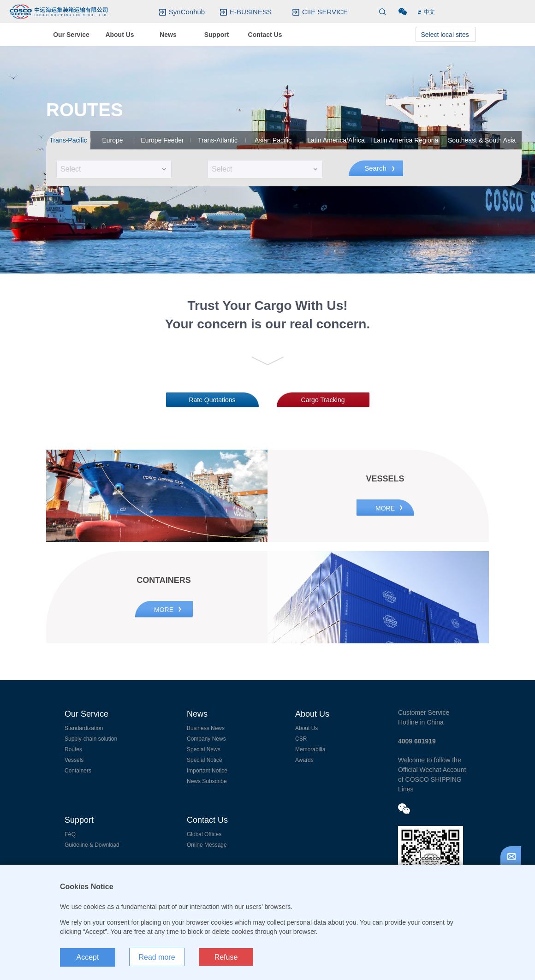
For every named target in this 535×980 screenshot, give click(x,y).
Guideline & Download (92, 845)
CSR (301, 739)
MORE (385, 508)
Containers (78, 771)
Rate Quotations (212, 400)
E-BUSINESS (251, 12)
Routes (73, 749)
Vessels (74, 760)
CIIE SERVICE (325, 12)
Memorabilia (310, 749)
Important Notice (207, 771)
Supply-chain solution (91, 739)
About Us (306, 728)
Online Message (207, 845)
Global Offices (204, 834)
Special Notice (205, 760)
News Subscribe (207, 781)
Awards (304, 760)
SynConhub (187, 12)
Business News (206, 728)
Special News (204, 749)
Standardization (84, 728)
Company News (206, 739)
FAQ (70, 834)
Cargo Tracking (323, 400)
